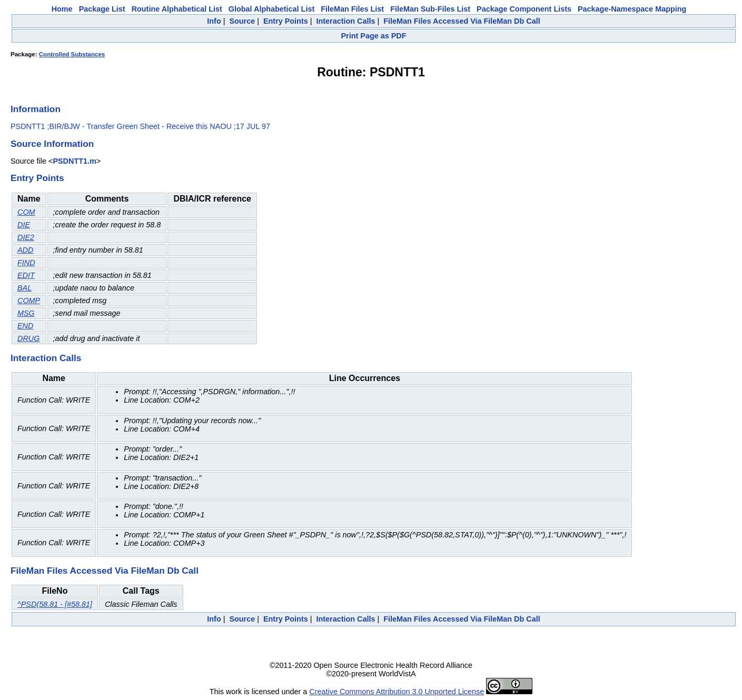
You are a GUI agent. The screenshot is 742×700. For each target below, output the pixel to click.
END (25, 326)
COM (26, 212)
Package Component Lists (524, 9)
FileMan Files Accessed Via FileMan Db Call (462, 21)
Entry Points (286, 21)
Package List (102, 9)
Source (242, 21)
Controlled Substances (72, 54)
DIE (24, 225)
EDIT (26, 275)
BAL (24, 288)
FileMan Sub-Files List (430, 9)
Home (62, 9)
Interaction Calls (345, 21)
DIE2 (26, 237)
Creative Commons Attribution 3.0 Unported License (397, 692)
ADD (25, 250)
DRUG (28, 338)
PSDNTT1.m (74, 161)
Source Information (52, 144)
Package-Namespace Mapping (632, 9)
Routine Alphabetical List (177, 9)
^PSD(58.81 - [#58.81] (55, 604)
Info (214, 21)
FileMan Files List (352, 9)
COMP (29, 301)
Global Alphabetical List (271, 9)
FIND (26, 263)
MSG (26, 313)
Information (36, 109)
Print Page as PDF (374, 36)
